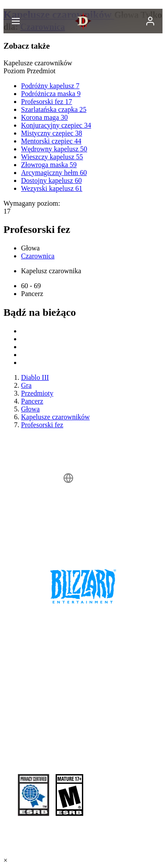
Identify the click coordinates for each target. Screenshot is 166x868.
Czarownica (38, 256)
